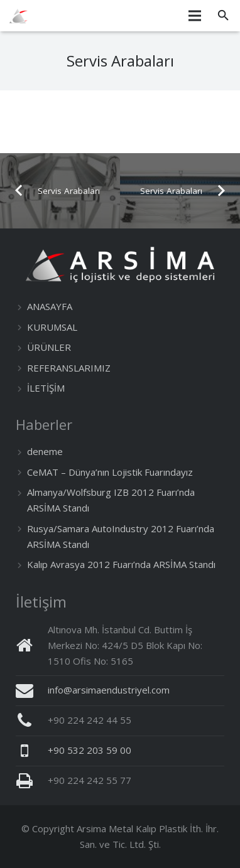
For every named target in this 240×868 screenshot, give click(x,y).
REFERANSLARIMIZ (69, 368)
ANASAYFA (50, 306)
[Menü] (195, 16)
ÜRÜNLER (49, 347)
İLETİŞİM (46, 388)
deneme (45, 451)
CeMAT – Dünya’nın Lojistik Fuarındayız (110, 472)
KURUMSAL (52, 327)
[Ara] (223, 16)
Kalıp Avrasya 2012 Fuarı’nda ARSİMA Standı (121, 564)
